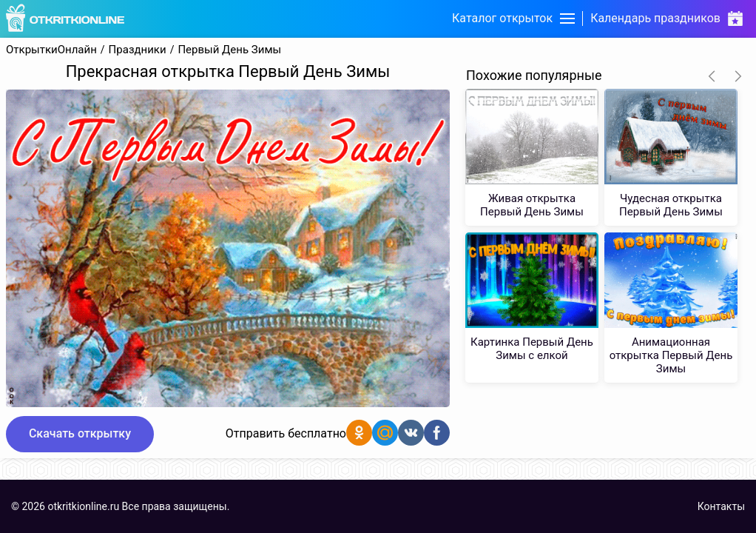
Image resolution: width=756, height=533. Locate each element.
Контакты (721, 506)
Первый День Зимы (229, 50)
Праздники (138, 50)
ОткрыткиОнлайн (51, 50)
